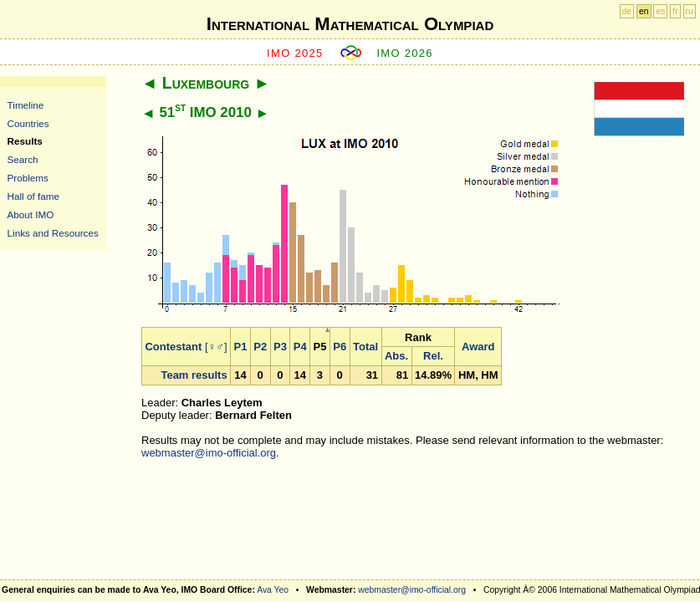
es (660, 11)
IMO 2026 (405, 53)
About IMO (31, 214)
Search (23, 159)
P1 (241, 347)
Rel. (433, 356)
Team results (194, 375)
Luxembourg (206, 83)
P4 (300, 347)
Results (25, 141)
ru (690, 11)
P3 (280, 347)
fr (675, 11)
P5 (320, 347)
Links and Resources (53, 233)
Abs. (396, 356)
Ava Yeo (273, 590)
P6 (340, 347)
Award (478, 347)
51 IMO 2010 (205, 112)
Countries (28, 123)
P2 (260, 347)
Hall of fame (33, 196)
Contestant (173, 347)
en (644, 11)
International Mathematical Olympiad (350, 24)
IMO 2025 (295, 53)
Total (365, 347)
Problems (28, 178)
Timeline (26, 105)
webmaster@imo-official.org (209, 453)
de (627, 11)
